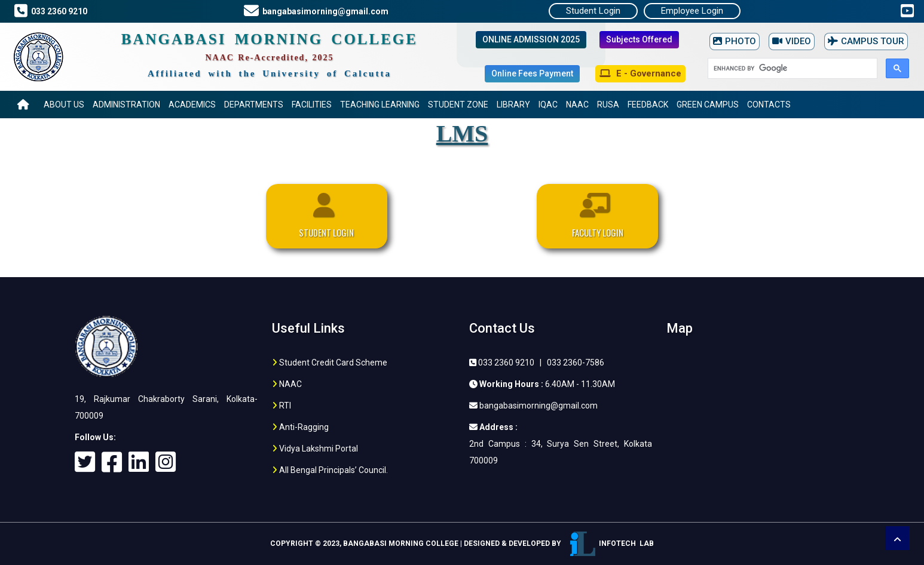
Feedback (648, 105)
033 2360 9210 (57, 11)
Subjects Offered (639, 39)
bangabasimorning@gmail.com (324, 11)
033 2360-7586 (576, 363)
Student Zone (458, 105)
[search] (791, 69)
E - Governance (640, 73)
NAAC (577, 105)
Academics (192, 105)
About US (64, 105)
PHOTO (735, 41)
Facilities (312, 105)
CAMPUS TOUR (866, 41)
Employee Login (692, 11)
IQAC (548, 105)
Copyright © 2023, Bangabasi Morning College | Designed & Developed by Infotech (462, 543)
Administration (126, 105)
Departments (254, 105)
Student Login (593, 11)
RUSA (608, 105)
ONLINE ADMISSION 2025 (531, 39)
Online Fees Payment (532, 73)
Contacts (769, 105)
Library (513, 105)
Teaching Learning (380, 105)
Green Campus (708, 105)
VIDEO (792, 41)
